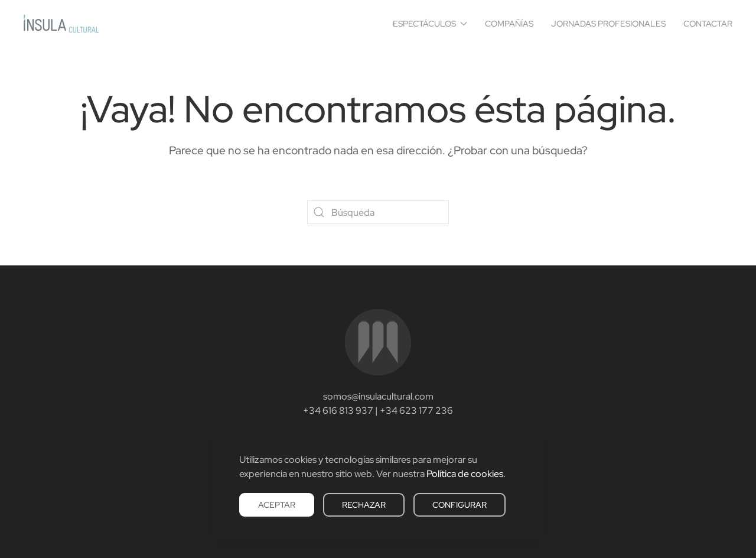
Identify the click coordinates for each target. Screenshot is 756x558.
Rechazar (364, 505)
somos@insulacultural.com (378, 396)
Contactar (708, 24)
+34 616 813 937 (338, 411)
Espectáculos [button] (430, 24)
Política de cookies (465, 474)
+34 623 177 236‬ (416, 411)
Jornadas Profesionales (608, 24)
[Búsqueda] (378, 212)
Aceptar (277, 505)
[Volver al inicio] (61, 24)
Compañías (509, 24)
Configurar (460, 505)
